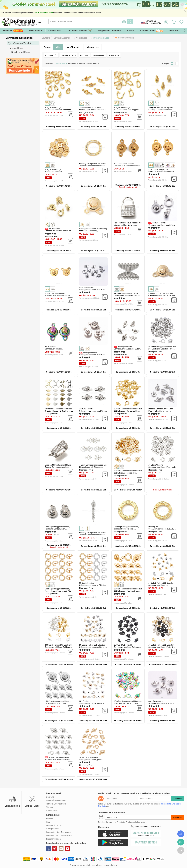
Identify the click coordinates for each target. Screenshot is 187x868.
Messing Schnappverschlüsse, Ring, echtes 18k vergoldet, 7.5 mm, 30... (57, 591)
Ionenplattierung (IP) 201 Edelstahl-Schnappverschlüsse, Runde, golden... (161, 172)
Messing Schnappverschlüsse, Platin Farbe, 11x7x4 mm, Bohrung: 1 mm (161, 411)
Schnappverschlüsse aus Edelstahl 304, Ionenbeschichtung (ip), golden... (128, 166)
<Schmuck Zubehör (22, 43)
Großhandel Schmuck (79, 31)
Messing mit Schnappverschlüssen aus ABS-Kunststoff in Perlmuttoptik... (162, 529)
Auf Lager (84, 55)
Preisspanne (114, 55)
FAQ (48, 822)
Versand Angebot (69, 55)
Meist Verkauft (36, 31)
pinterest (55, 849)
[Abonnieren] (138, 817)
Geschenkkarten (53, 839)
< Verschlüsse (17, 48)
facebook (49, 849)
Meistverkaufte (85, 63)
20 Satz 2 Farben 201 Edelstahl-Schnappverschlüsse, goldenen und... (93, 647)
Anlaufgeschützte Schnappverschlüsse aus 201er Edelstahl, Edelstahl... (161, 225)
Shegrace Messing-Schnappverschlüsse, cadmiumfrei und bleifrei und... (59, 110)
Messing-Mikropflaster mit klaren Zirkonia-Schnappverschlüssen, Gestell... (93, 166)
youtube (67, 849)
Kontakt (49, 818)
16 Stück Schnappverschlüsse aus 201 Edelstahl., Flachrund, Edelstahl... (59, 703)
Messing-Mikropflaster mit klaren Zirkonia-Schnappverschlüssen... (58, 466)
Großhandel (73, 47)
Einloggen (166, 23)
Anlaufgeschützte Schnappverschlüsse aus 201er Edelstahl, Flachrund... (92, 355)
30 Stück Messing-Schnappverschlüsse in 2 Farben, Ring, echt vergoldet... (93, 585)
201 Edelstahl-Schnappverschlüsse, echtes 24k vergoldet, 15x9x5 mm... (58, 231)
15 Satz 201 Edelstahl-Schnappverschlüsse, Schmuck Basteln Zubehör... (127, 647)
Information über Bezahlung (58, 832)
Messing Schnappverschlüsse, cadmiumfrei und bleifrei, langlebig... (126, 529)
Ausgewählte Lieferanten (109, 31)
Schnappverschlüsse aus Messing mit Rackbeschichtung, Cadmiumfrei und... (93, 231)
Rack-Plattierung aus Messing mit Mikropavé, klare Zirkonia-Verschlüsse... (128, 225)
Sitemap (50, 807)
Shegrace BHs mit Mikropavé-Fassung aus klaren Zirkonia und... (161, 110)
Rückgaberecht (53, 829)
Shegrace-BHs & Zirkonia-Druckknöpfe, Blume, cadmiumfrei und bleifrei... (93, 110)
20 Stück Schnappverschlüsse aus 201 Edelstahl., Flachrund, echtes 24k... (128, 591)
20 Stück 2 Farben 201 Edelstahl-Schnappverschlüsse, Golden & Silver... (58, 647)
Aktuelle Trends (152, 31)
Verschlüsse (82, 38)
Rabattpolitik (52, 811)
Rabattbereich (99, 55)
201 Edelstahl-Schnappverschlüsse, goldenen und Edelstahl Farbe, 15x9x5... (92, 703)
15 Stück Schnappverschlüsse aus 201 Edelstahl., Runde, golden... (128, 410)
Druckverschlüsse (101, 38)
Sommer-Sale (55, 31)
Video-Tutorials (176, 31)
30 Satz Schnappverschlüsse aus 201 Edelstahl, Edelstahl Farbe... (162, 348)
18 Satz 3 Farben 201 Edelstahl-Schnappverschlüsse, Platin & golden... (162, 647)
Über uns (50, 797)
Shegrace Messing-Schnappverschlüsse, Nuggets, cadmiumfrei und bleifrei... (127, 110)
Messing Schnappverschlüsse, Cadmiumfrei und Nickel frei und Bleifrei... (127, 295)
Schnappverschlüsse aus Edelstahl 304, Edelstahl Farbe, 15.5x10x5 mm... (58, 760)
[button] (185, 31)
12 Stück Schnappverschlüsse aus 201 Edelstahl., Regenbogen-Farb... (128, 703)
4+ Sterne (51, 55)
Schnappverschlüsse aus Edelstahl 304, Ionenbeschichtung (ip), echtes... (59, 295)
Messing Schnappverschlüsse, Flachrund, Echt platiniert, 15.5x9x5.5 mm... (57, 529)
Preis (96, 63)
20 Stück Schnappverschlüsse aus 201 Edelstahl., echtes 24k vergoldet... (128, 473)
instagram (61, 849)
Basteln (131, 31)
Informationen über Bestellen (59, 836)
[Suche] (99, 22)
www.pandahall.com (44, 13)
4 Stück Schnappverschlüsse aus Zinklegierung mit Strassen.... (93, 466)
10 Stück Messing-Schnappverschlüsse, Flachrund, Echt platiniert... (162, 467)
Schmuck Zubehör (62, 38)
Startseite (46, 38)
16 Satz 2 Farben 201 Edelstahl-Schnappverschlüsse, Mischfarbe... (162, 585)
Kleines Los (93, 47)
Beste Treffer (61, 63)
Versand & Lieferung (55, 825)
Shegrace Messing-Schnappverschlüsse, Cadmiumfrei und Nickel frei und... (59, 172)
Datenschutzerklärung (56, 800)
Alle (58, 47)
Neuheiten (13, 31)
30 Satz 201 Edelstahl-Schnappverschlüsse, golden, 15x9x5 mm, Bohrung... (91, 760)
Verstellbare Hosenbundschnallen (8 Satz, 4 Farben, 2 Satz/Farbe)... (59, 410)
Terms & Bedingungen (56, 804)
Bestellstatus (181, 834)
